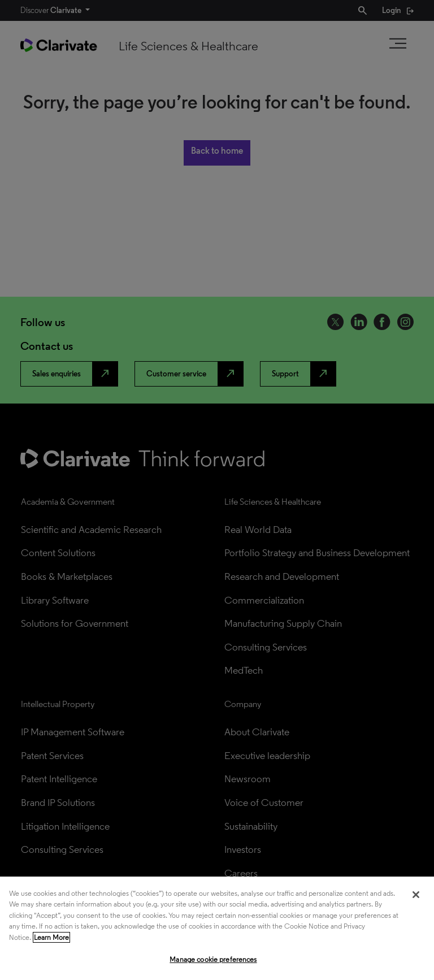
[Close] (416, 895)
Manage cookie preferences (213, 959)
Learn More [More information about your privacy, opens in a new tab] (51, 937)
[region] (217, 928)
